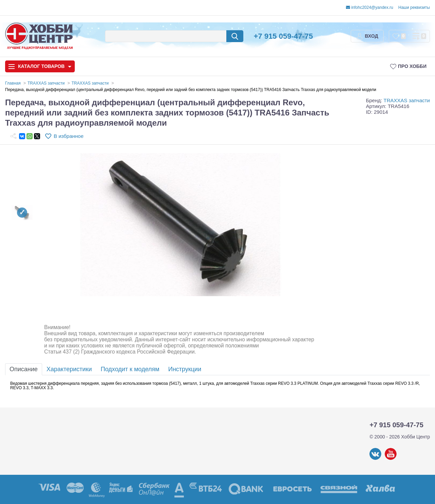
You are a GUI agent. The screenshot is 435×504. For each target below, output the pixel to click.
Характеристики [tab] (69, 369)
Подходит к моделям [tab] (130, 369)
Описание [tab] (24, 369)
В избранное (69, 136)
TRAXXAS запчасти (407, 100)
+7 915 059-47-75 (283, 36)
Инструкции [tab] (185, 369)
